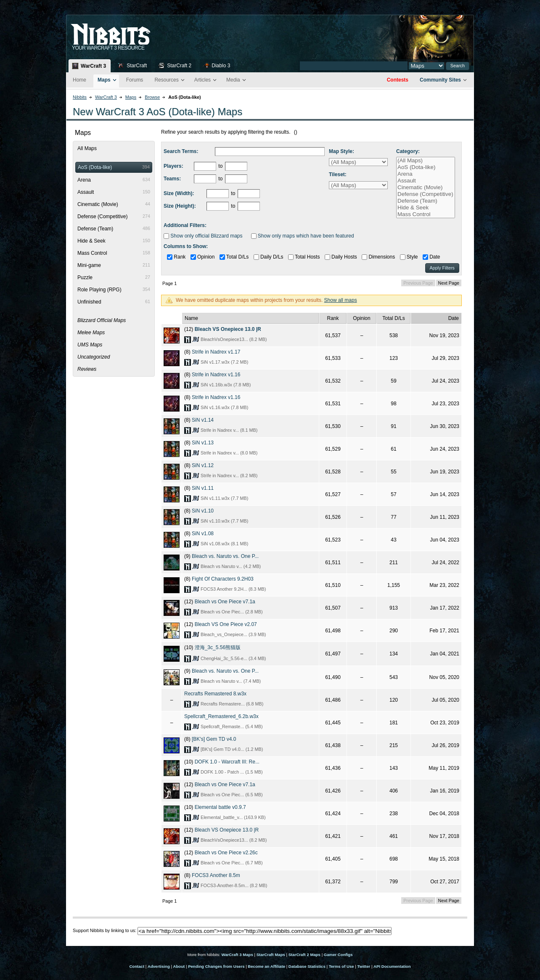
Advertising (159, 966)
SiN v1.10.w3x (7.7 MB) (224, 521)
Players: (173, 166)
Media (233, 80)
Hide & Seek (426, 208)
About (179, 966)
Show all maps (341, 300)
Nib (132, 31)
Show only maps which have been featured (303, 236)
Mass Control (426, 214)
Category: (408, 151)
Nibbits (80, 97)
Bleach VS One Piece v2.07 (226, 624)
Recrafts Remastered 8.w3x (215, 694)
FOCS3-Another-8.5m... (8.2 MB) (234, 885)
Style (409, 257)
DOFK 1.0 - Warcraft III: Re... (227, 762)
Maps (104, 80)
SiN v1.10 (203, 511)
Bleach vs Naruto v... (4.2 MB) (231, 566)
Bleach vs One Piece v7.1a (225, 602)
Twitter (364, 966)
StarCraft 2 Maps (304, 955)
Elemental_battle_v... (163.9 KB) (233, 817)
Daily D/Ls (269, 257)
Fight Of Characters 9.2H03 (223, 579)
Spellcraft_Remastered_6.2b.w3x (221, 716)
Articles (202, 80)
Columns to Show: (186, 246)
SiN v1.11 (203, 488)
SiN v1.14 (203, 420)
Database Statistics (307, 966)
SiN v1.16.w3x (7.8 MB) (224, 407)
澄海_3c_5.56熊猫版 (218, 647)
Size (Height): (180, 206)
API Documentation (392, 966)
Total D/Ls (234, 257)
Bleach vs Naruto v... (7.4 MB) (231, 681)
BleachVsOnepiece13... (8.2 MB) (234, 339)
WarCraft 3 (93, 66)
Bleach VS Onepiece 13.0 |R (228, 329)
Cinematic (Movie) (426, 188)
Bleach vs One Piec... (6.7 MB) (232, 863)
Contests (398, 80)
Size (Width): (179, 193)
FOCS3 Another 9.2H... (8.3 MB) (233, 589)
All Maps (87, 148)
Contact (137, 966)
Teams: (172, 179)
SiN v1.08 (203, 534)
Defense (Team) (426, 201)
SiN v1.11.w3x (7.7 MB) (224, 498)
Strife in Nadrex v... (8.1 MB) (229, 430)
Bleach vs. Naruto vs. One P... (225, 556)
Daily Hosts (341, 257)
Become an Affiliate (266, 966)
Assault (426, 181)
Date (431, 257)
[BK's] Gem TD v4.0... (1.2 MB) (232, 749)
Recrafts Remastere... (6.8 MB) (232, 704)
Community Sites (440, 80)
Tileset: (338, 174)
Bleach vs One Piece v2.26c (226, 853)
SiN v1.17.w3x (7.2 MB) (224, 362)
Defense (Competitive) (426, 194)
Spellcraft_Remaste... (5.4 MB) (232, 726)
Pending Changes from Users (216, 966)
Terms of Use (341, 966)
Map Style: (341, 151)
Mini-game (114, 265)
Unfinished (114, 302)
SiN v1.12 (203, 465)
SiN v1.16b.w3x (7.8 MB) (226, 385)
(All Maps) (426, 161)
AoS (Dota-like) (426, 167)
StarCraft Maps (271, 955)
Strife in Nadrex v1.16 (216, 375)
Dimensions (378, 257)
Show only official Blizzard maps (203, 236)
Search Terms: (181, 151)
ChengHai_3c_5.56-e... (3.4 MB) (233, 658)
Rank (176, 257)
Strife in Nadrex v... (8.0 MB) (229, 453)
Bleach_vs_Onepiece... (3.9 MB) (233, 634)
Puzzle (114, 277)
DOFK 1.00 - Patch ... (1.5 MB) (232, 772)
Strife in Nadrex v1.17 (216, 352)
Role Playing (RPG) (114, 290)
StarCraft (137, 66)
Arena (426, 174)
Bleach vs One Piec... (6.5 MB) (232, 795)
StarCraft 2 (179, 66)
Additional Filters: (185, 225)
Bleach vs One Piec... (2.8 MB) (232, 612)
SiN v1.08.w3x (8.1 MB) (224, 544)
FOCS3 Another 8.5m (216, 875)
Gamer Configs (338, 955)
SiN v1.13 (203, 443)
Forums (135, 80)
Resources (166, 80)
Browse (152, 97)
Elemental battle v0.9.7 (220, 807)
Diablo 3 (221, 66)
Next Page (449, 283)
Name (191, 318)
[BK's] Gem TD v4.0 (214, 739)
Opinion (203, 257)
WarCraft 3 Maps (237, 955)
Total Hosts (304, 257)
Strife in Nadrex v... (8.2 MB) (229, 475)
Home (79, 80)
